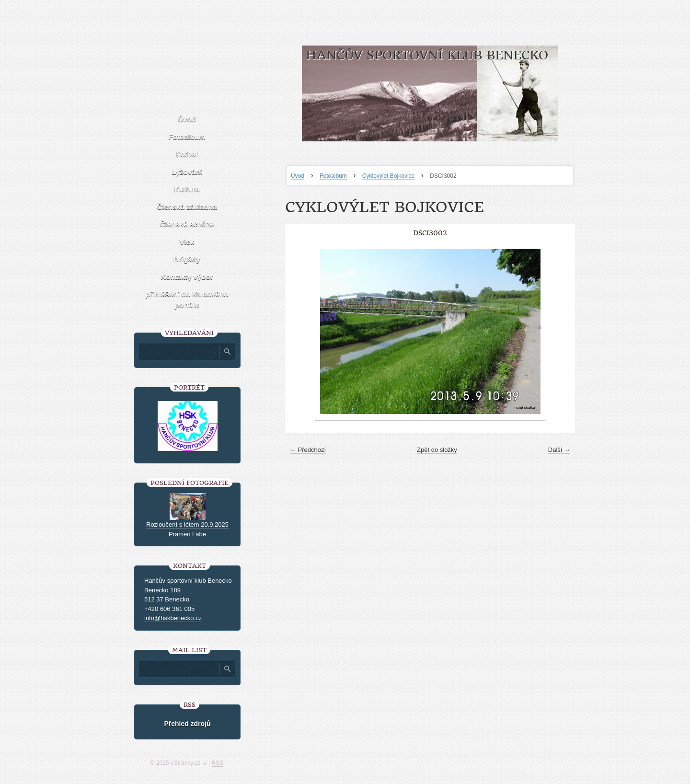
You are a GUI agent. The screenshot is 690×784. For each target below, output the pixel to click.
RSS (218, 763)
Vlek (187, 242)
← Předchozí (308, 450)
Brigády (187, 259)
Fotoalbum (333, 176)
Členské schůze (187, 224)
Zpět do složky (437, 450)
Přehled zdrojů (187, 724)
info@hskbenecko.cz (173, 618)
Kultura (187, 189)
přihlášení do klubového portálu (187, 300)
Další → (559, 450)
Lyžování (187, 172)
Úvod (298, 176)
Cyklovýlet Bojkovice (388, 176)
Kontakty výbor (187, 277)
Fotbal (187, 154)
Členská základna (187, 207)
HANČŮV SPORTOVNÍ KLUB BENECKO (427, 55)
